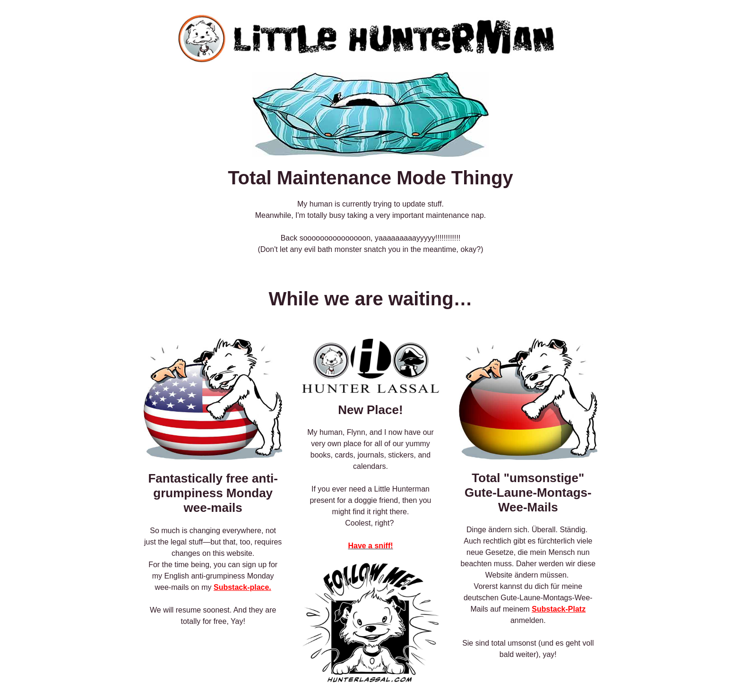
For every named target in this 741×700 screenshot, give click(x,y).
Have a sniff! (370, 546)
